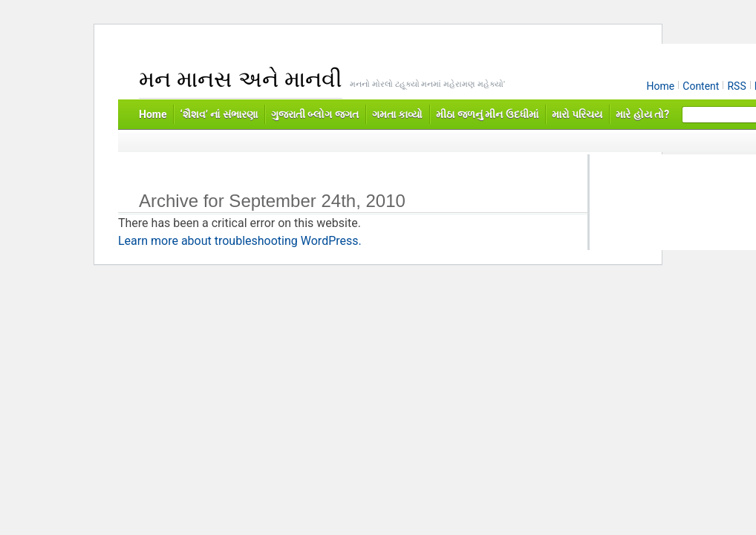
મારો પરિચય (577, 114)
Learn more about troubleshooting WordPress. (240, 241)
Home (661, 86)
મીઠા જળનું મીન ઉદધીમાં (487, 114)
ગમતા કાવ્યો (397, 114)
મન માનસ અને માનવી (241, 79)
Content (701, 86)
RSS (736, 86)
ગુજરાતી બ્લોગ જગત (315, 114)
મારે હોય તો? (642, 114)
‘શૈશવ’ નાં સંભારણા (218, 114)
